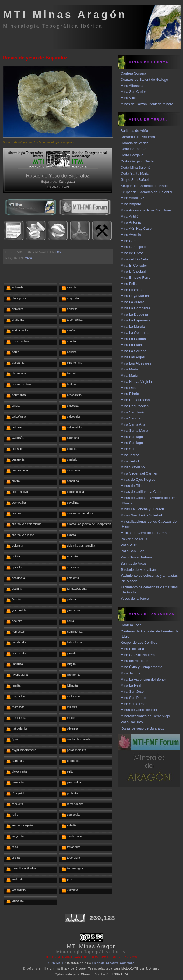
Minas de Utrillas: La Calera (142, 492)
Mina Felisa (129, 284)
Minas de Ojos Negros (138, 480)
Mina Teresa (130, 455)
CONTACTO (57, 963)
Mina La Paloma (133, 339)
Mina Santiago (132, 437)
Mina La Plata (131, 345)
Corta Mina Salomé (136, 167)
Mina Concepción (134, 247)
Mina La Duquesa (134, 314)
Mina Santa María (134, 431)
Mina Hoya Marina (135, 296)
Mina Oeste (129, 388)
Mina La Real (131, 685)
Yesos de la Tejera (135, 598)
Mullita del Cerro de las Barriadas (146, 533)
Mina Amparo (131, 204)
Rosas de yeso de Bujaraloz (35, 58)
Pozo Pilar (129, 545)
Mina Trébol (130, 461)
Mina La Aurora (132, 302)
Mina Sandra (131, 418)
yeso (29, 258)
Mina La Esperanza (136, 320)
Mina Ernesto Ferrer (136, 277)
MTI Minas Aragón (65, 14)
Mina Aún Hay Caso (136, 229)
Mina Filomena (132, 290)
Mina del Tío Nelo (134, 259)
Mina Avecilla (131, 235)
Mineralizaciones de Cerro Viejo (145, 716)
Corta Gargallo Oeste (137, 161)
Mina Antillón (131, 216)
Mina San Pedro (133, 698)
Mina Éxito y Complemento (141, 667)
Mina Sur (128, 449)
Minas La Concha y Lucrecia (143, 509)
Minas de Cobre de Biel (139, 710)
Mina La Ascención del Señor (143, 679)
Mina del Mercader (135, 661)
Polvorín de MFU (134, 539)
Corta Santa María (135, 173)
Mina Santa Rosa (134, 704)
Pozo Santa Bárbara (136, 557)
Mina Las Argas (133, 357)
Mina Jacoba (131, 673)
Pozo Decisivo (132, 722)
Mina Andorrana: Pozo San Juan (146, 210)
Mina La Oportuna (135, 333)
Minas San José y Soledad (141, 515)
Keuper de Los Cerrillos (139, 643)
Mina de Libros (132, 253)
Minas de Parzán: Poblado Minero (147, 104)
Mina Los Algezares (136, 363)
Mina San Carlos (133, 92)
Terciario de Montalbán (138, 570)
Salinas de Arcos (134, 563)
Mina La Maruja (133, 326)
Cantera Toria (131, 625)
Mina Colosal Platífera (138, 655)
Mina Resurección (135, 406)
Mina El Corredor (134, 265)
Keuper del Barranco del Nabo (144, 186)
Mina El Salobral (133, 271)
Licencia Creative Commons (114, 963)
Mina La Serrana (133, 351)
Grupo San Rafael (135, 180)
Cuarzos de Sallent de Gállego (144, 79)
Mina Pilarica (131, 394)
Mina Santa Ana (133, 424)
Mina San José (132, 412)
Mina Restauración (135, 400)
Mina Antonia (131, 222)
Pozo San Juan (132, 551)
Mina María (129, 369)
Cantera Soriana (133, 73)
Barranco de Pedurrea (138, 137)
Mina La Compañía (135, 308)
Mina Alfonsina (132, 86)
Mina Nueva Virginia (136, 382)
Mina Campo (131, 241)
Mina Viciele (130, 98)
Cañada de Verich (134, 143)
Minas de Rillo (132, 486)
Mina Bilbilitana (132, 649)
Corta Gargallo (132, 155)
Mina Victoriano (133, 467)
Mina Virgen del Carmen (139, 473)
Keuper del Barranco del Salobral (146, 192)
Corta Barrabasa (133, 149)
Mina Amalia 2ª (132, 198)
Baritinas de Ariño (134, 131)
